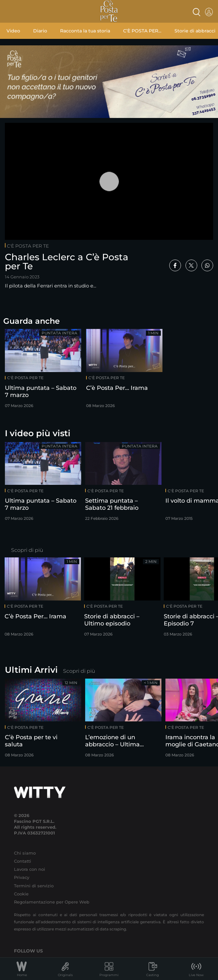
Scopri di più (27, 550)
